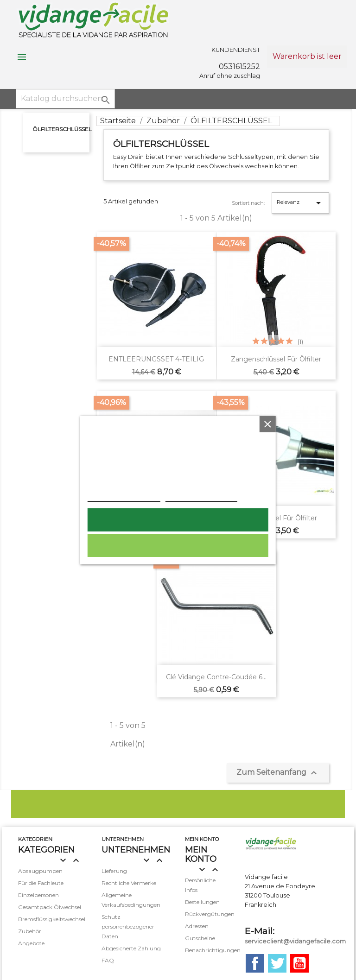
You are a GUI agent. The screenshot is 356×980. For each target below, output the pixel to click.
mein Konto (202, 839)
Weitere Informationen (124, 497)
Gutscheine (200, 938)
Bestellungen (202, 902)
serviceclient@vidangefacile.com (295, 941)
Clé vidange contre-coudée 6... (216, 677)
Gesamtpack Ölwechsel (50, 907)
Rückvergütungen (210, 914)
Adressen (197, 926)
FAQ (108, 960)
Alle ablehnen (178, 545)
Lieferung (114, 871)
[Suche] (65, 99)
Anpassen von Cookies (201, 497)
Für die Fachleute (41, 883)
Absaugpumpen (40, 871)
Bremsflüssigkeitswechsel (52, 919)
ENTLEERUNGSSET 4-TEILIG (156, 359)
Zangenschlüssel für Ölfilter (276, 359)
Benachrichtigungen (213, 950)
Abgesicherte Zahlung (131, 948)
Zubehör (30, 931)
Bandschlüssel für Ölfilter (276, 518)
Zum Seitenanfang (278, 773)
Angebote (31, 943)
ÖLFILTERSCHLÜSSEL (62, 129)
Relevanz (300, 203)
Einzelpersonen (38, 895)
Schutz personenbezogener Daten (128, 926)
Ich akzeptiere (178, 520)
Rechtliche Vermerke (129, 883)
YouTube (299, 963)
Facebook (255, 963)
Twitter (277, 963)
